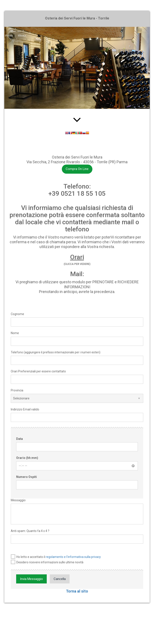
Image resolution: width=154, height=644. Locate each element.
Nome (15, 333)
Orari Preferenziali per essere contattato (38, 371)
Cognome (17, 314)
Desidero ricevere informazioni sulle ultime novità (47, 562)
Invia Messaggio (31, 579)
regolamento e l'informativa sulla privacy (73, 557)
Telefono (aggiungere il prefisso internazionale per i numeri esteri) (56, 352)
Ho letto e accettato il (56, 557)
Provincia (17, 390)
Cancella (60, 579)
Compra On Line (77, 169)
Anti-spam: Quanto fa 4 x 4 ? (30, 531)
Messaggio (18, 500)
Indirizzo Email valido (25, 409)
